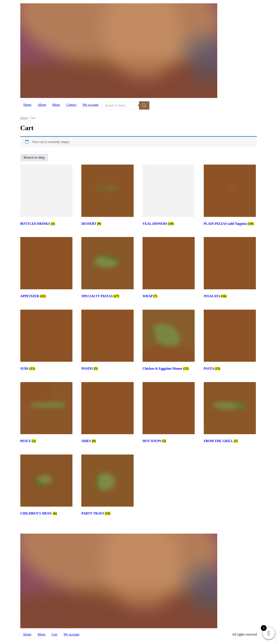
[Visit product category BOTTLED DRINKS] (46, 196)
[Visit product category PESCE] (46, 413)
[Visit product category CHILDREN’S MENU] (46, 486)
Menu (56, 105)
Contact (71, 105)
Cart (55, 634)
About (42, 105)
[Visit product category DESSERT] (107, 196)
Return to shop (34, 157)
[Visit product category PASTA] (230, 341)
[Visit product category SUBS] (46, 341)
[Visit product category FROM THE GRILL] (230, 413)
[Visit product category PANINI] (107, 341)
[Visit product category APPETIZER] (46, 268)
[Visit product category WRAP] (169, 268)
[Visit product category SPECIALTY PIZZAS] (107, 268)
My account (91, 105)
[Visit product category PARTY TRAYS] (107, 486)
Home (27, 105)
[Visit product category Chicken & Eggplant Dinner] (169, 341)
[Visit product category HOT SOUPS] (169, 413)
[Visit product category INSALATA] (230, 268)
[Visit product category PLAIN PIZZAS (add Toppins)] (230, 196)
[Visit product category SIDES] (107, 413)
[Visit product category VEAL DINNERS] (169, 196)
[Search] (144, 105)
